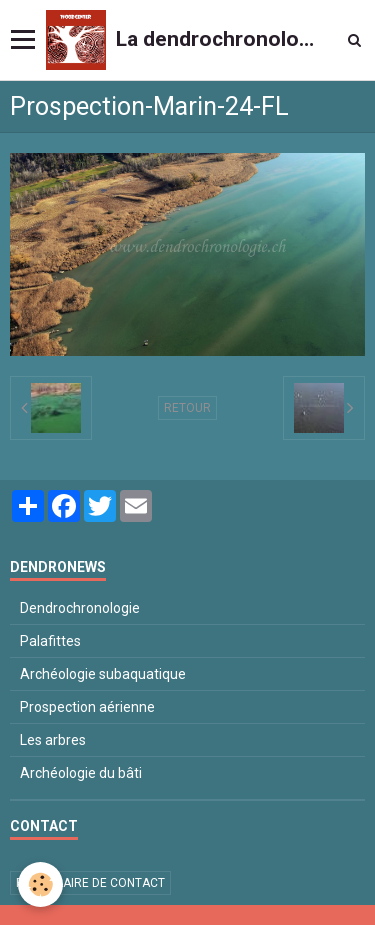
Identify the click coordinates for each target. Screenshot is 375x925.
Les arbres (53, 740)
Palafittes (50, 641)
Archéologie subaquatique (103, 674)
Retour (187, 408)
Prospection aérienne (87, 707)
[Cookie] (40, 884)
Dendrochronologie (80, 608)
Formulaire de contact (90, 883)
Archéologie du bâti (81, 773)
